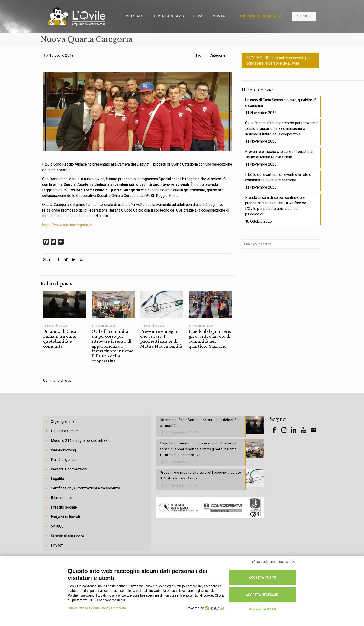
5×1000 (57, 526)
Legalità (57, 479)
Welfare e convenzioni (69, 469)
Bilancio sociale (64, 498)
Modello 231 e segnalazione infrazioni (82, 441)
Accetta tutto (263, 577)
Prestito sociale (64, 507)
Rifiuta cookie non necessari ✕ (273, 562)
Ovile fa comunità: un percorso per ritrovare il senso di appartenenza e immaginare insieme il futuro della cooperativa (113, 346)
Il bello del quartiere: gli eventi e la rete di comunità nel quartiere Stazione (210, 339)
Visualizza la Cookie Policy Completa (97, 608)
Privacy (57, 545)
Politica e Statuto (65, 431)
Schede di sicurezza (67, 536)
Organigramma (63, 422)
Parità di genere (64, 460)
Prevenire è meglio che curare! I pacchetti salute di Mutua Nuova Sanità (161, 339)
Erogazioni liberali (65, 517)
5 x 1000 (304, 16)
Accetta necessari (263, 595)
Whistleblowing (63, 450)
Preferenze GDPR (263, 609)
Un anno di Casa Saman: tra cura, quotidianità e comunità (60, 339)
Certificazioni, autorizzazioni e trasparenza (85, 488)
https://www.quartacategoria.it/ (67, 225)
